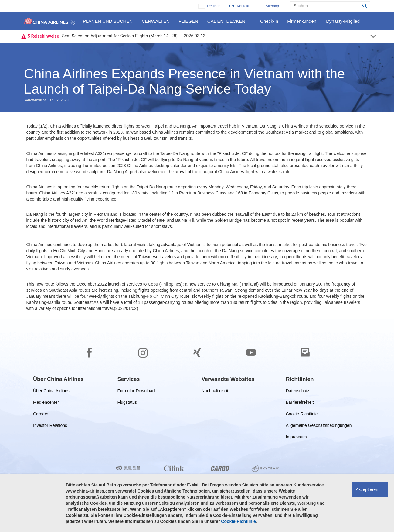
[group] (58, 379)
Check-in (269, 23)
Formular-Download (136, 392)
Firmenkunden (303, 23)
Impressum (296, 438)
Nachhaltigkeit (215, 392)
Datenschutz (298, 392)
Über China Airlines (51, 392)
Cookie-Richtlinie (302, 415)
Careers (41, 415)
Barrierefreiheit (301, 403)
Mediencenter (47, 403)
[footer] (197, 426)
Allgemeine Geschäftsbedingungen (319, 426)
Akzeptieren (367, 489)
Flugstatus (129, 403)
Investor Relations (50, 426)
